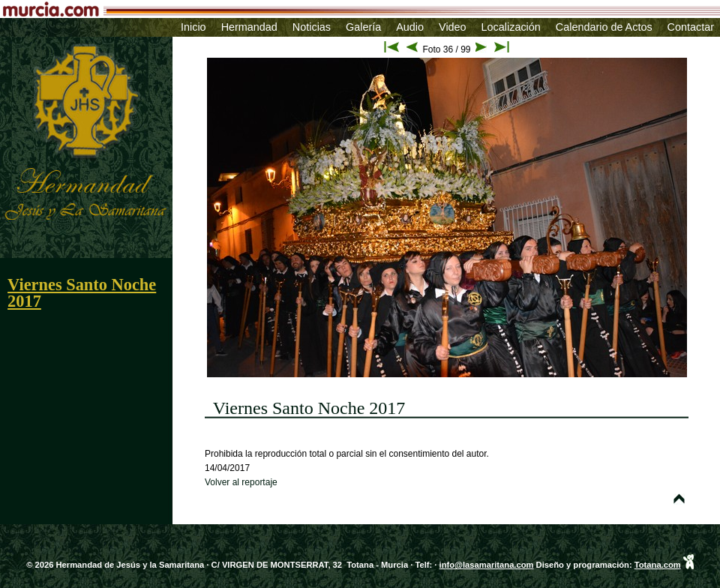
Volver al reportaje (241, 482)
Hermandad (249, 27)
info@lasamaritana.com (487, 565)
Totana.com (658, 565)
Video (453, 27)
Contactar (691, 27)
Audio (410, 27)
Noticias (312, 27)
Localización (511, 27)
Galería (363, 27)
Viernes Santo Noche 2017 (82, 293)
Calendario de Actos (604, 27)
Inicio (193, 27)
